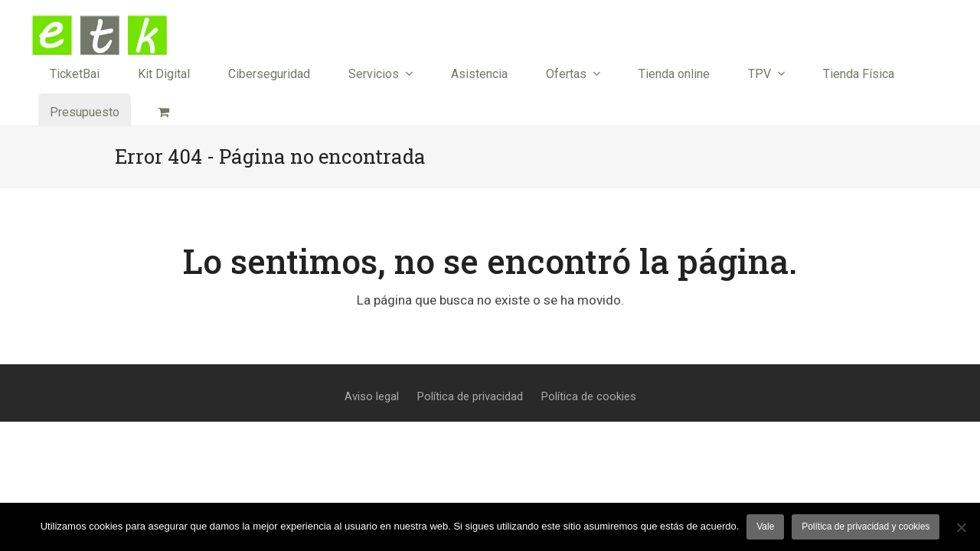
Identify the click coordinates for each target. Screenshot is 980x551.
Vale (765, 527)
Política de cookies (589, 396)
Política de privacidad (470, 396)
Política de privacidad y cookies (866, 527)
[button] (163, 112)
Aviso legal (372, 396)
